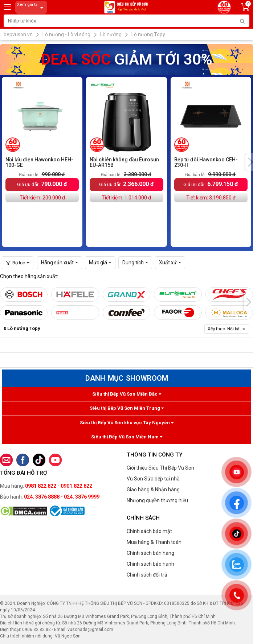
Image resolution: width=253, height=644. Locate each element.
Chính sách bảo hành (150, 564)
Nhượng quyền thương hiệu (157, 500)
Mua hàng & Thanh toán (154, 542)
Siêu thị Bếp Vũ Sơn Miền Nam (127, 437)
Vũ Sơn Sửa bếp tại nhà (153, 479)
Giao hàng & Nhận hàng (153, 490)
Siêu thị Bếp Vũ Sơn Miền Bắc (127, 394)
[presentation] (248, 302)
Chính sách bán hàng (150, 553)
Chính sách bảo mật (149, 531)
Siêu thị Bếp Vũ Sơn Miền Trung (127, 408)
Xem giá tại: (32, 7)
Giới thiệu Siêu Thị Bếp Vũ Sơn (160, 468)
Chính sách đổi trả (147, 575)
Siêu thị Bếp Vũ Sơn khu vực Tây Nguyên (127, 423)
